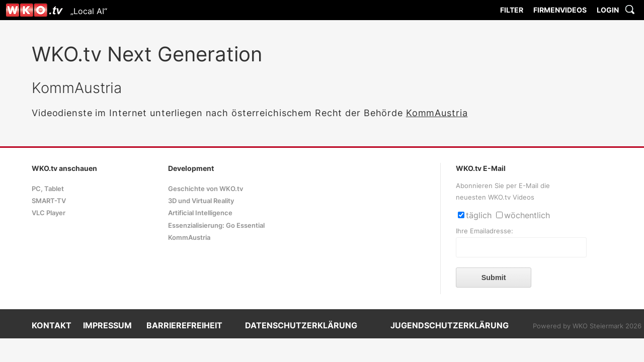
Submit (494, 278)
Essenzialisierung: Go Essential (216, 225)
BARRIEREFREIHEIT (184, 325)
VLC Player (49, 213)
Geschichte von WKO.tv (206, 189)
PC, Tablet (48, 189)
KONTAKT (52, 325)
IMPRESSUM (107, 325)
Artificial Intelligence (200, 213)
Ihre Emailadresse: (485, 231)
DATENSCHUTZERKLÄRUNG (301, 325)
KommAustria (437, 113)
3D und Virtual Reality (201, 201)
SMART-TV (49, 201)
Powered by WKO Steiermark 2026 (587, 326)
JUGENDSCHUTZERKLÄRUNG (450, 325)
